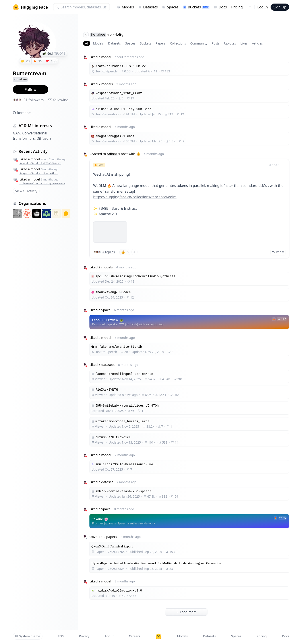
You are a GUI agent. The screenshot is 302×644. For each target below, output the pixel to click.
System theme (27, 636)
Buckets (196, 7)
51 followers (34, 100)
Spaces (170, 7)
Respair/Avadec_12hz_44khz (39, 173)
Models (125, 7)
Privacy (84, 636)
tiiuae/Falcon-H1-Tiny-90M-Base (42, 183)
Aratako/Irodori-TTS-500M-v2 (40, 163)
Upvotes (230, 43)
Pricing (237, 7)
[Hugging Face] (159, 636)
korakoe (24, 113)
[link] (189, 209)
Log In (262, 7)
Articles (257, 43)
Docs (220, 7)
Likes (244, 43)
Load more (186, 612)
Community (199, 43)
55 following (58, 100)
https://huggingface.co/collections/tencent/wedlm (135, 197)
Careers (134, 636)
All (87, 43)
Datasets (148, 7)
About (109, 636)
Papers (161, 43)
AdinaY (112, 154)
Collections (178, 43)
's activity (103, 35)
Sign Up (280, 7)
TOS (61, 636)
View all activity (26, 191)
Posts (216, 43)
